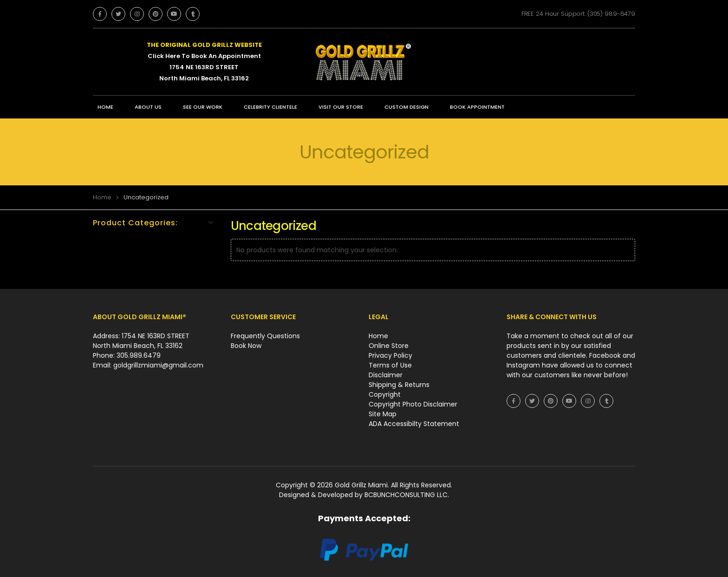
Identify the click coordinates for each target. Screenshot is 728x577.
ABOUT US (148, 107)
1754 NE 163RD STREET (204, 67)
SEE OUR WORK (203, 107)
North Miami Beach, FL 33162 (204, 78)
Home (105, 107)
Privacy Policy (390, 355)
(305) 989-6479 (611, 14)
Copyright (385, 394)
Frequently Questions (265, 336)
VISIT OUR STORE (341, 107)
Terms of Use (390, 365)
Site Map (383, 414)
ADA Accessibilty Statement (414, 424)
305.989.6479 (139, 355)
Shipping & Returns (399, 385)
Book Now (246, 346)
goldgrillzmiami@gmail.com (158, 365)
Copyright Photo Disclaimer (413, 404)
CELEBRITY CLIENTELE (270, 107)
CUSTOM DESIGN (406, 107)
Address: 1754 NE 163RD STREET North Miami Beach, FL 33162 (141, 341)
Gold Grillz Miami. (363, 485)
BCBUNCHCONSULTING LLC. (407, 495)
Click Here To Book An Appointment (204, 56)
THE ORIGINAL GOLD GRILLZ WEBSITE (204, 45)
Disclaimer (386, 375)
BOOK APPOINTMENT (477, 107)
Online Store (389, 346)
